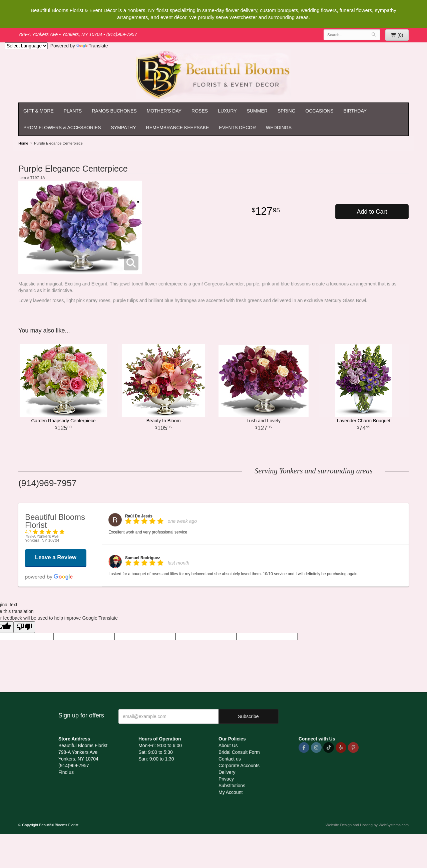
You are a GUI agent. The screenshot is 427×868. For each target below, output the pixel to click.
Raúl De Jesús (139, 516)
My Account (231, 792)
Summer (257, 111)
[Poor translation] (24, 627)
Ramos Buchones (114, 111)
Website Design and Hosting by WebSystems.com (367, 825)
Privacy (226, 779)
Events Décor (238, 128)
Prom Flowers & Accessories (62, 128)
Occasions (320, 111)
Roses (200, 111)
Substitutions (232, 786)
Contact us (230, 759)
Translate (92, 46)
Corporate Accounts (239, 766)
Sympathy (124, 128)
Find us (66, 772)
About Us (228, 745)
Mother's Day (164, 111)
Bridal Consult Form (239, 752)
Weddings (279, 128)
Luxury (227, 111)
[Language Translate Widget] (26, 46)
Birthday (355, 111)
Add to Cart (372, 212)
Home (23, 143)
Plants (73, 111)
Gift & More (39, 111)
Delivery (227, 772)
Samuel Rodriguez (143, 558)
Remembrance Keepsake (178, 128)
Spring (287, 111)
